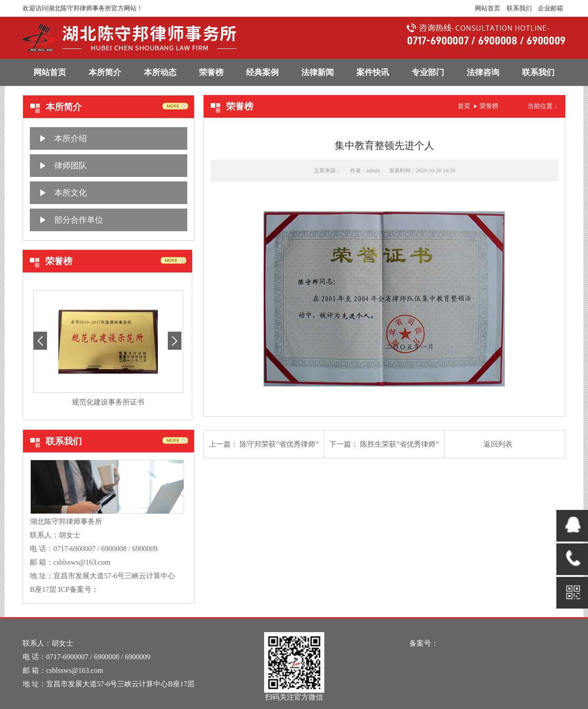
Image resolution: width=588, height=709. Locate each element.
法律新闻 (318, 72)
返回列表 (498, 444)
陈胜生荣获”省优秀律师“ (399, 444)
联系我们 (519, 8)
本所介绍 (71, 138)
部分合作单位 (79, 220)
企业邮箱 (550, 8)
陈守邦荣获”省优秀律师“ (279, 444)
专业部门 (428, 72)
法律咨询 (483, 72)
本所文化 (71, 193)
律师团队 (71, 166)
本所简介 (105, 72)
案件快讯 (373, 72)
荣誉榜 (211, 72)
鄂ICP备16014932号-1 (133, 589)
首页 (464, 106)
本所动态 (160, 72)
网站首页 (488, 8)
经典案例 (262, 72)
